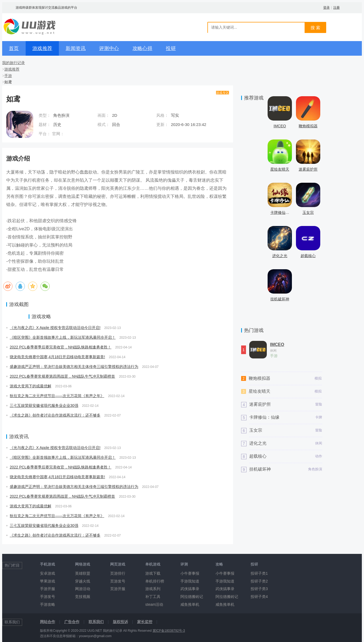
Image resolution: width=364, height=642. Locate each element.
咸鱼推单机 (190, 604)
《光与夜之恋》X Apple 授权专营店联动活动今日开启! (55, 328)
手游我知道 (190, 581)
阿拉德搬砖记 (192, 597)
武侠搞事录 (190, 589)
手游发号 (48, 597)
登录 (326, 8)
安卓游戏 (48, 573)
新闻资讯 (76, 48)
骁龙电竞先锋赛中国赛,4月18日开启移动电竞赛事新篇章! (57, 357)
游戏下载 (153, 573)
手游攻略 (48, 604)
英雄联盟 (83, 573)
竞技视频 (83, 597)
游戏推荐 (42, 48)
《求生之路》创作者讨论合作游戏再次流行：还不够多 (55, 415)
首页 (14, 48)
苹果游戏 (48, 581)
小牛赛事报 (190, 573)
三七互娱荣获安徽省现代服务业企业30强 (44, 405)
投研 (171, 48)
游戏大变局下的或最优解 (31, 386)
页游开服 (118, 589)
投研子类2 (259, 581)
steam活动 (154, 604)
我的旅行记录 (14, 63)
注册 (336, 8)
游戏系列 (153, 589)
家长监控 (145, 622)
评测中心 (109, 48)
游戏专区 (223, 93)
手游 (8, 76)
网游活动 (83, 589)
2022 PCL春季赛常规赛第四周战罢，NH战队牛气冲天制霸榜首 (63, 376)
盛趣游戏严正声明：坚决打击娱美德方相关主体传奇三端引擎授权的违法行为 (74, 367)
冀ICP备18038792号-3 (169, 631)
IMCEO (277, 345)
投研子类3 (259, 589)
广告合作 (72, 622)
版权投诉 (120, 622)
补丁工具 (153, 597)
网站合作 (48, 622)
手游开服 (48, 589)
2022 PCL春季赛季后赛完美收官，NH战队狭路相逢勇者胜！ (61, 347)
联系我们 (96, 622)
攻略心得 (143, 48)
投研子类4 (259, 597)
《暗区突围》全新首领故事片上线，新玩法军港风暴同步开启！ (63, 337)
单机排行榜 (155, 581)
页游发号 (118, 581)
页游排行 (118, 573)
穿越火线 (83, 581)
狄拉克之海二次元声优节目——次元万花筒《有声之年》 (57, 396)
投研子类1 (259, 573)
